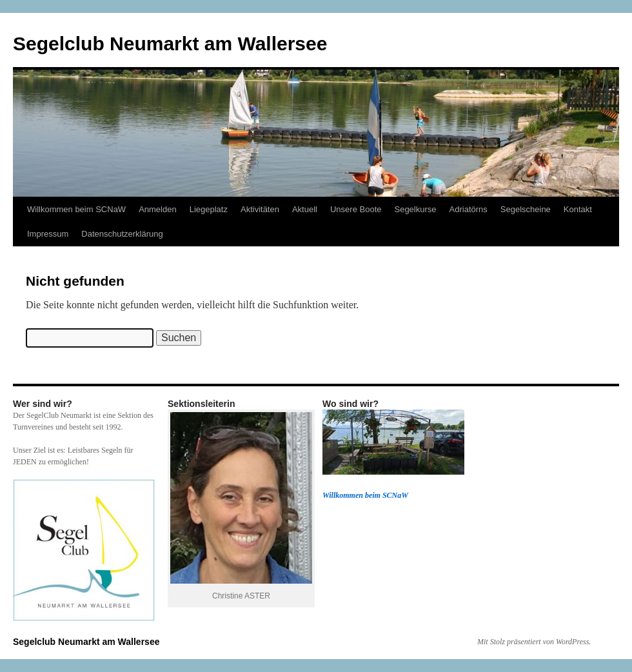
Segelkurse (415, 209)
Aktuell (305, 209)
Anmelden (158, 209)
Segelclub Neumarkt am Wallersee (170, 44)
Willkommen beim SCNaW (76, 209)
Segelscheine (526, 209)
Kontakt (578, 209)
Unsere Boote (356, 209)
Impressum (48, 234)
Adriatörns (469, 209)
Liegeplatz (209, 209)
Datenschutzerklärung (122, 234)
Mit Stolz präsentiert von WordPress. (534, 642)
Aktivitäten (260, 209)
